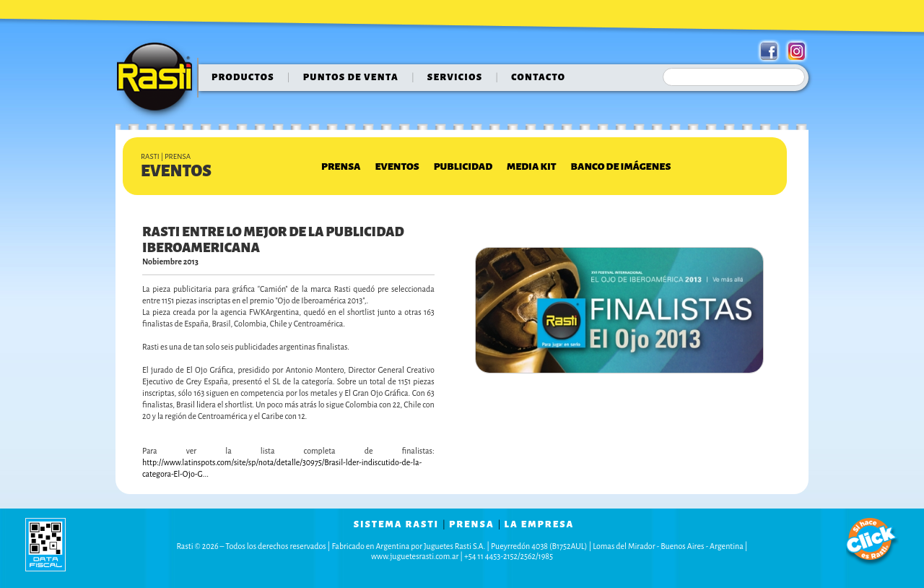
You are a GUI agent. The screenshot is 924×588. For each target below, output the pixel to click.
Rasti (159, 80)
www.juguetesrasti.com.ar (415, 556)
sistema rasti (396, 524)
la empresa (540, 524)
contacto (538, 77)
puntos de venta (351, 77)
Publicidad (463, 167)
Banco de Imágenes (621, 167)
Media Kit (531, 167)
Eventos (397, 167)
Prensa (341, 167)
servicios (455, 77)
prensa (472, 524)
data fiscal (45, 544)
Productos (243, 77)
